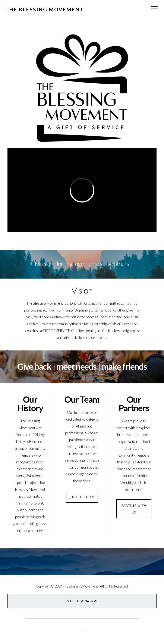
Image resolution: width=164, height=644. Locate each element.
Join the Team (82, 497)
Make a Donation (82, 601)
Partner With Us (134, 509)
